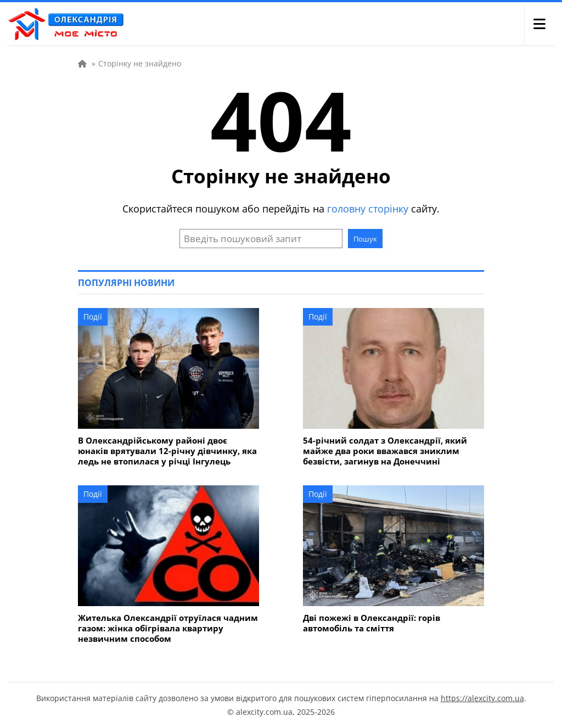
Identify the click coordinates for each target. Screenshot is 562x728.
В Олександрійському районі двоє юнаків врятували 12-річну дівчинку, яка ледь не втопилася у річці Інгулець (167, 451)
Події (93, 317)
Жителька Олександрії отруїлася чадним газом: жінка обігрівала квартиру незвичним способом (168, 628)
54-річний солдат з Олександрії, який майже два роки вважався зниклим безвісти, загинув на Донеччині (385, 451)
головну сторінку (368, 209)
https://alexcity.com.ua (482, 698)
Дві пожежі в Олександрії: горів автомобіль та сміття (372, 623)
